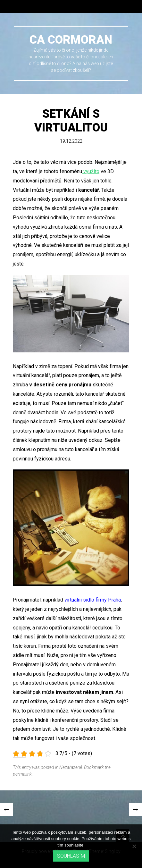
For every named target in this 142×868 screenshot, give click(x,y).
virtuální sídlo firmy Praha (93, 600)
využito (91, 171)
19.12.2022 (71, 141)
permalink (22, 774)
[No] (134, 846)
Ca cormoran (71, 40)
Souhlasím (71, 856)
